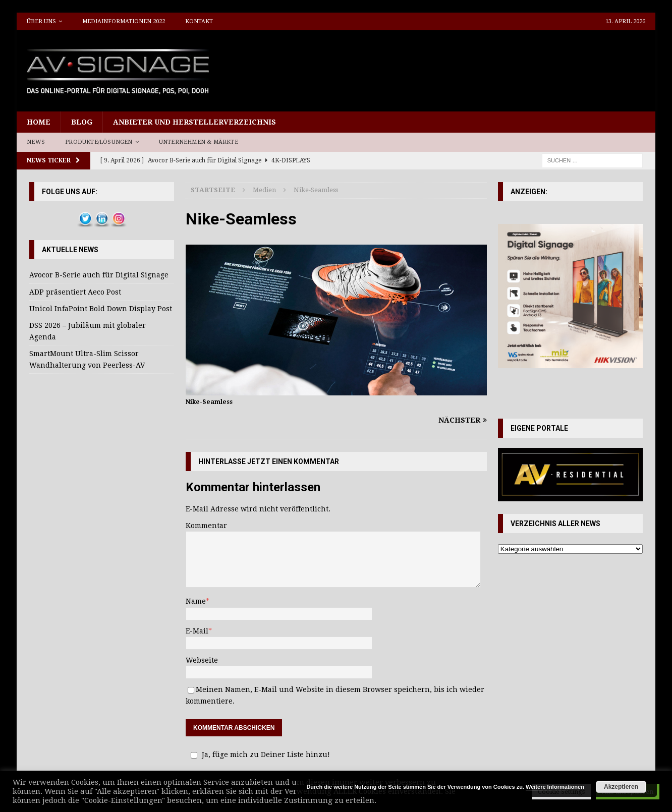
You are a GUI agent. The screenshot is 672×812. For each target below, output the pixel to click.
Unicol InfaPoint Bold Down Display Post (101, 309)
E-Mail (197, 631)
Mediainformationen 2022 (124, 21)
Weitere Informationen (555, 787)
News (36, 142)
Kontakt (199, 21)
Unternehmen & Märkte (199, 142)
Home (39, 122)
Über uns (41, 21)
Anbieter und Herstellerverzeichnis (194, 122)
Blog (82, 122)
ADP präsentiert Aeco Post (75, 292)
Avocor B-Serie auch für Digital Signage (99, 275)
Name (196, 601)
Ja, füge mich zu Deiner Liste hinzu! (259, 755)
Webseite (202, 660)
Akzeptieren (621, 787)
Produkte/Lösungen (99, 142)
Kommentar (206, 526)
